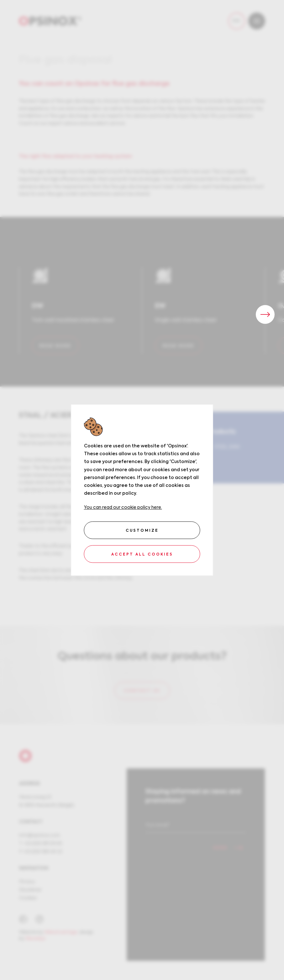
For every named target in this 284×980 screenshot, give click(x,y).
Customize (142, 531)
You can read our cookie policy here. (123, 508)
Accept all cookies (142, 555)
